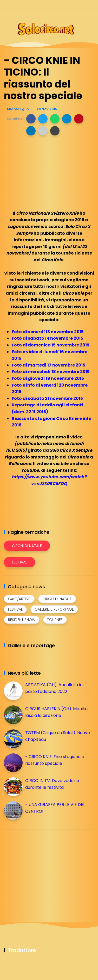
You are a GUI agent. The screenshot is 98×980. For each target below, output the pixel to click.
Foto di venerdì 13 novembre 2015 (48, 332)
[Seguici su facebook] (54, 7)
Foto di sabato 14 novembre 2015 (47, 338)
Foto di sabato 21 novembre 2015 (47, 398)
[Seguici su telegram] (73, 7)
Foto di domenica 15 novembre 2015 (51, 345)
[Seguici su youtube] (91, 7)
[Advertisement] (43, 870)
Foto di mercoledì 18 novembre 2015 (51, 372)
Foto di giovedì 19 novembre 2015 (48, 378)
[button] (31, 119)
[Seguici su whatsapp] (82, 7)
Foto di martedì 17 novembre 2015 (48, 365)
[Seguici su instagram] (64, 7)
